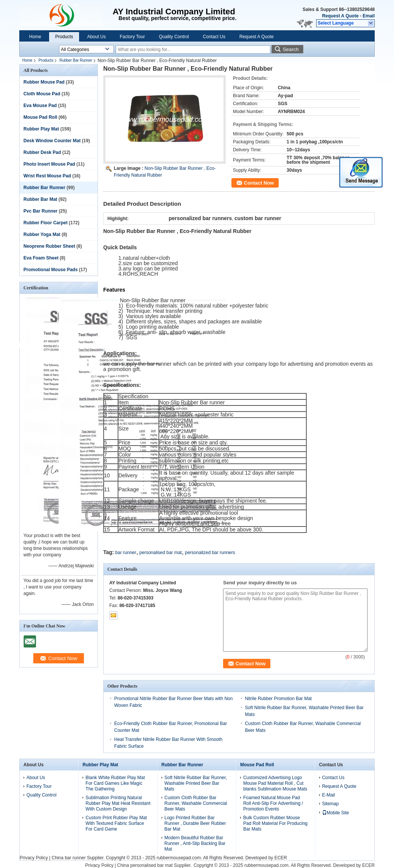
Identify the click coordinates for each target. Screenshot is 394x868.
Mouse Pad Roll (40, 117)
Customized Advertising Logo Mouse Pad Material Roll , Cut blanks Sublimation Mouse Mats (275, 783)
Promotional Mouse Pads (50, 270)
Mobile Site (336, 813)
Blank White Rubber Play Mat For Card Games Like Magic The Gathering (115, 783)
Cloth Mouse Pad (42, 94)
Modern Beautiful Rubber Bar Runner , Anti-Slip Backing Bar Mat (195, 843)
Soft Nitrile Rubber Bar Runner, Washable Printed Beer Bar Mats (196, 783)
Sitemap (330, 804)
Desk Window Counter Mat (52, 141)
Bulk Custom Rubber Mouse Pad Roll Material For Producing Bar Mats (275, 823)
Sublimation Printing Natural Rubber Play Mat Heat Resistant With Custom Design (118, 803)
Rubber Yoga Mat (42, 234)
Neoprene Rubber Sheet (49, 246)
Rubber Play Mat (41, 129)
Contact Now (259, 183)
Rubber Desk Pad (42, 152)
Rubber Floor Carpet (46, 223)
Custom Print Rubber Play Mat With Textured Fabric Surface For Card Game (116, 823)
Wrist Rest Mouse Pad (47, 176)
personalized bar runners (210, 553)
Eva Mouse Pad (40, 106)
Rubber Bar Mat (40, 199)
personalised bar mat (161, 553)
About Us (96, 37)
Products (64, 37)
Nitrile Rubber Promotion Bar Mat (278, 699)
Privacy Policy (34, 858)
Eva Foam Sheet (41, 258)
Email (369, 16)
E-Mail (329, 795)
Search (291, 49)
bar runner (126, 553)
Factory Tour (132, 37)
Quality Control (174, 37)
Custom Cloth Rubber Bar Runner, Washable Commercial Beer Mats (196, 803)
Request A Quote (340, 16)
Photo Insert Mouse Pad (49, 164)
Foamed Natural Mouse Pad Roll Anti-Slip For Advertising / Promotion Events (273, 803)
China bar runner (68, 858)
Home (35, 37)
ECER (281, 858)
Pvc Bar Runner (40, 211)
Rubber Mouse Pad (44, 82)
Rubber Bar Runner (76, 60)
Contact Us (214, 37)
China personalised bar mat (145, 865)
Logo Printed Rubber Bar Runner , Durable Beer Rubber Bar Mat (195, 823)
